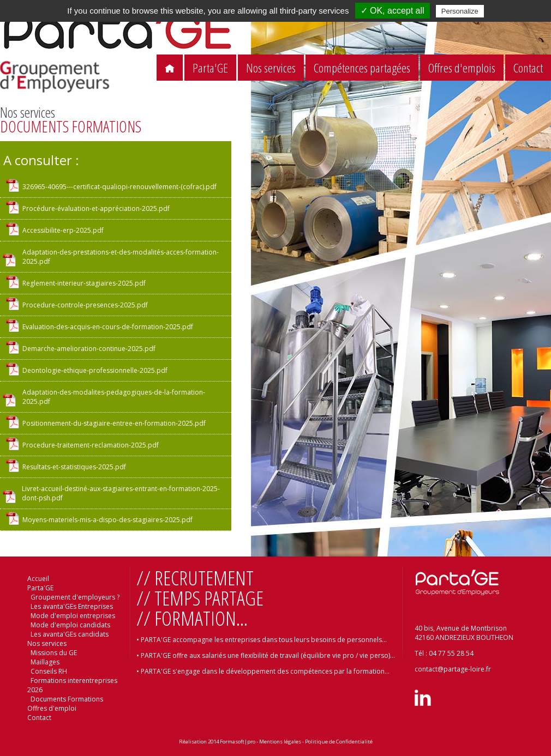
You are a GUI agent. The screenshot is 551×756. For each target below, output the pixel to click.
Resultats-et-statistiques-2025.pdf (74, 467)
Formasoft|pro (238, 742)
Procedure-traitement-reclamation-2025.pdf (91, 445)
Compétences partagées (362, 68)
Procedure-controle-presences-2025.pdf (85, 305)
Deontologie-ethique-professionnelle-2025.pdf (95, 370)
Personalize (460, 11)
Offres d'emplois (462, 68)
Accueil (38, 579)
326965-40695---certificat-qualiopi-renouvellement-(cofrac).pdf (119, 187)
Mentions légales (280, 742)
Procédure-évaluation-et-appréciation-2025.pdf (96, 208)
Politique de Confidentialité (339, 742)
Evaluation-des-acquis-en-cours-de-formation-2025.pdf (108, 327)
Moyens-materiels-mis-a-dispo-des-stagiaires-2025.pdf (107, 520)
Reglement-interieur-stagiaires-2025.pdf (84, 283)
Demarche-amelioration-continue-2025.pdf (89, 349)
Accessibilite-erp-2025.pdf (63, 230)
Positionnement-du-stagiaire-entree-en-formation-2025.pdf (114, 423)
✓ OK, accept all (393, 11)
